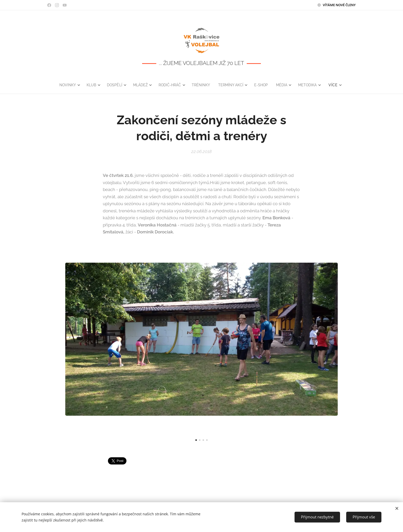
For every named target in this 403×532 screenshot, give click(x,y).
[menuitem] (65, 85)
